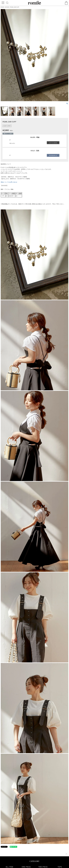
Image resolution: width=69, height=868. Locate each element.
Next (67, 54)
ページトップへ (66, 854)
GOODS (7, 7)
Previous (2, 54)
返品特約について (6, 164)
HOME (2, 7)
